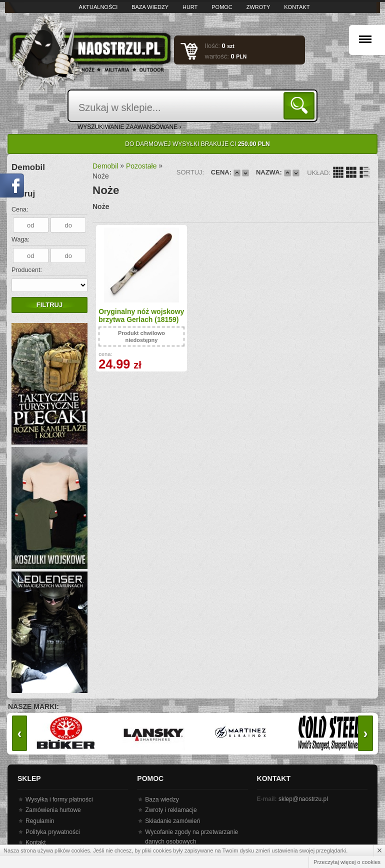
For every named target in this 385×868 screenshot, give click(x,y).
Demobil (105, 166)
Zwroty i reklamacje (171, 810)
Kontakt (297, 7)
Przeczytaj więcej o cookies (347, 862)
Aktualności (98, 7)
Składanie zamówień (172, 821)
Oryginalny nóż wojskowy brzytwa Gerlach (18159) (129, 320)
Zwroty (258, 7)
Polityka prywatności (53, 832)
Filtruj (49, 305)
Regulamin (40, 821)
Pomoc (222, 7)
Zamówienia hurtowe (53, 810)
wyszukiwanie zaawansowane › (129, 127)
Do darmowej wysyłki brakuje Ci (197, 144)
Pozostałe (141, 166)
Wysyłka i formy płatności (59, 799)
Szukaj (301, 105)
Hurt (190, 7)
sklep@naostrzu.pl (303, 799)
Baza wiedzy (150, 7)
